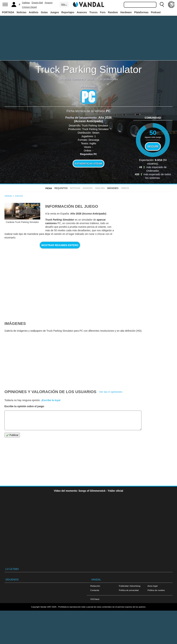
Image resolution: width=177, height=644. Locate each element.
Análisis (34, 12)
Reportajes (68, 12)
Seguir (153, 146)
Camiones (78, 79)
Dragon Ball (37, 3)
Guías (44, 12)
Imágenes (113, 188)
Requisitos (61, 188)
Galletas (26, 3)
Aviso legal (153, 586)
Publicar (12, 435)
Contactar (95, 590)
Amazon (49, 3)
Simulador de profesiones (102, 79)
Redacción (95, 586)
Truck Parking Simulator (88, 69)
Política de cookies (156, 590)
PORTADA (8, 12)
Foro (103, 12)
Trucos (94, 12)
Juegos (55, 12)
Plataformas (141, 12)
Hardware (126, 12)
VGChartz (95, 599)
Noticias (21, 12)
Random (113, 12)
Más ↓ (64, 4)
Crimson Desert (29, 7)
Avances (82, 12)
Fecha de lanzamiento (81, 118)
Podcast (156, 12)
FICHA (49, 188)
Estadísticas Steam (89, 164)
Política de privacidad (129, 590)
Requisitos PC (89, 154)
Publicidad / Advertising (130, 586)
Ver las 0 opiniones (111, 392)
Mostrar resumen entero (60, 245)
